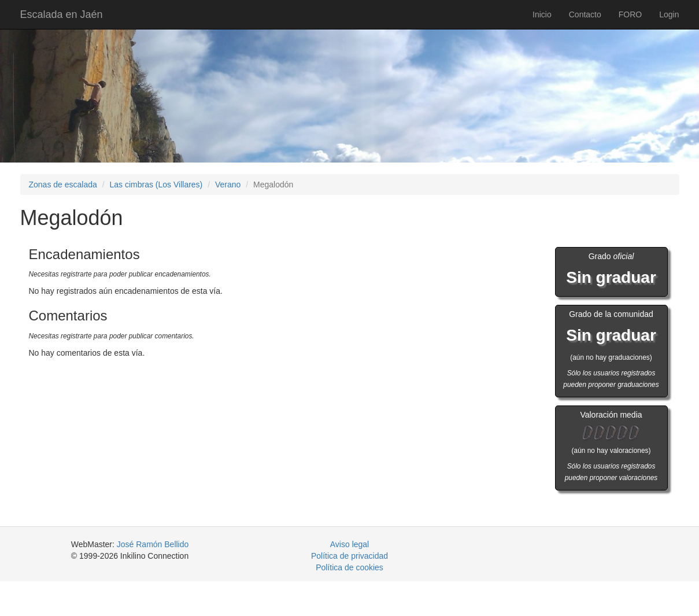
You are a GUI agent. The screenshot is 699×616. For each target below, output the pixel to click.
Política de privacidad (349, 556)
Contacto (585, 14)
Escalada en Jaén (62, 14)
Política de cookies (349, 567)
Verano (228, 185)
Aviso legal (349, 544)
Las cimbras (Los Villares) (156, 185)
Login (669, 14)
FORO (630, 14)
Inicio (542, 14)
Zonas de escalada (63, 185)
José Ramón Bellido (153, 544)
